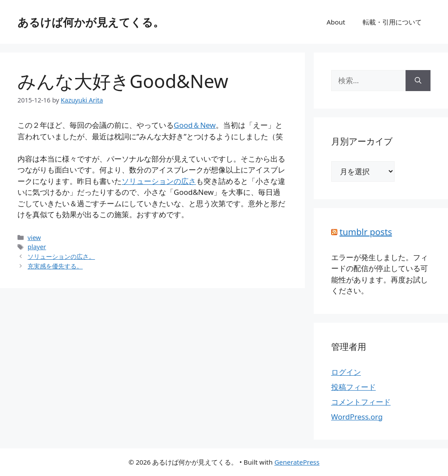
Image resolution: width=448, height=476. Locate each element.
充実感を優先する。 (55, 266)
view (34, 238)
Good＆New (195, 125)
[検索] (418, 81)
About (336, 22)
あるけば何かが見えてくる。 (91, 22)
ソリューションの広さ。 (61, 256)
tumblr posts (366, 232)
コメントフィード (361, 402)
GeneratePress (297, 462)
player (37, 247)
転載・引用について (392, 22)
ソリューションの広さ (159, 181)
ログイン (346, 372)
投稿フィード (353, 387)
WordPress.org (357, 417)
